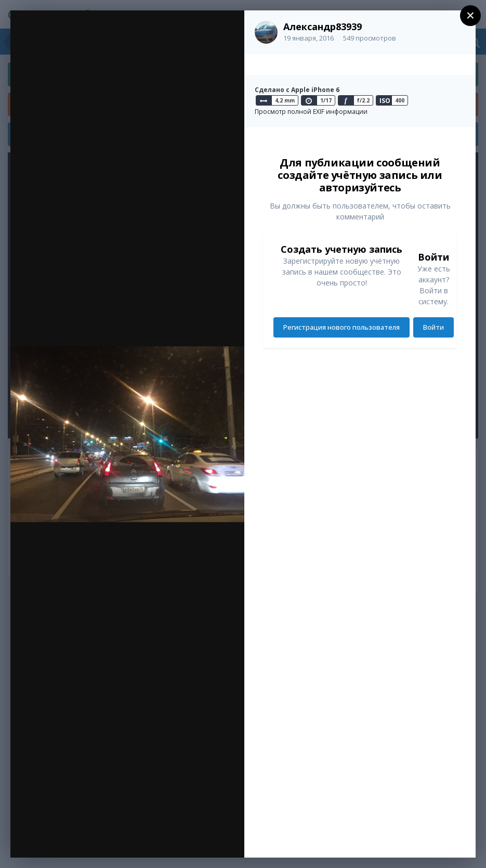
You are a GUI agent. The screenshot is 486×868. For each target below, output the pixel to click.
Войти (434, 327)
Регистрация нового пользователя (341, 327)
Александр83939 (323, 27)
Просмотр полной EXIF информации (311, 112)
